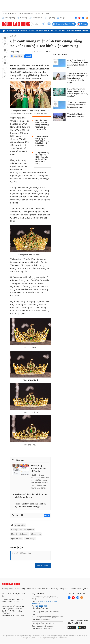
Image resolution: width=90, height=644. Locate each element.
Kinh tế (47, 31)
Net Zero (39, 31)
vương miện (20, 525)
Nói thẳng (22, 18)
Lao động (24, 31)
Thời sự (9, 31)
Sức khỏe (54, 31)
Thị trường (50, 18)
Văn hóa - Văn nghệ (82, 31)
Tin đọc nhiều (60, 55)
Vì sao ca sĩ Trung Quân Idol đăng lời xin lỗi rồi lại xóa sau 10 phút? (77, 105)
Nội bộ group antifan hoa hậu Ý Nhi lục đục (38, 469)
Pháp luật (70, 31)
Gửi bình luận (43, 565)
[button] (5, 69)
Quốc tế (16, 31)
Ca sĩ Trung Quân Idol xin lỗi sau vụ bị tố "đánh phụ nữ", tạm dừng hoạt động (78, 64)
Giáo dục (62, 31)
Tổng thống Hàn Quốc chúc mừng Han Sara (76, 115)
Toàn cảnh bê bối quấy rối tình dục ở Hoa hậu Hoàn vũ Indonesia (42, 141)
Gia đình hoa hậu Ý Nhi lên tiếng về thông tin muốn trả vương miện (42, 125)
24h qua (61, 18)
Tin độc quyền (36, 18)
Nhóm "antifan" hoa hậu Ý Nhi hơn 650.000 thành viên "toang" (30, 505)
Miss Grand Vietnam (20, 534)
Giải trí (13, 36)
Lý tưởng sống (8, 18)
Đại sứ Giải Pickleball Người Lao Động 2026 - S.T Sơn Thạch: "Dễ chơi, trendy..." (78, 93)
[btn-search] (43, 24)
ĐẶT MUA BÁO (45, 14)
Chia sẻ (28, 56)
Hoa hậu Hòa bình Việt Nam (23, 530)
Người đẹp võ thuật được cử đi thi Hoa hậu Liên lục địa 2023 (31, 496)
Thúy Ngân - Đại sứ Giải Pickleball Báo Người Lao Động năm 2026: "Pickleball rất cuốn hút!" (78, 78)
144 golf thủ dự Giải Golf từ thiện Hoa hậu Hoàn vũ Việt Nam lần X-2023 (42, 158)
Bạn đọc (32, 31)
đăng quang (36, 534)
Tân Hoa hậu (30, 539)
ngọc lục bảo (17, 539)
